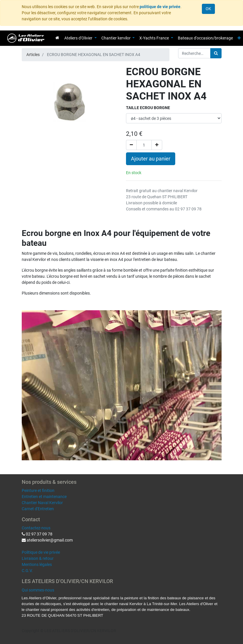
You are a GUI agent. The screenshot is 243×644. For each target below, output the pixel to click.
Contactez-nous (36, 528)
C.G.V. (27, 571)
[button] (239, 38)
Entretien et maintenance (44, 497)
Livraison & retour (38, 558)
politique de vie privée (160, 7)
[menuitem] (57, 38)
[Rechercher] (216, 53)
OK (208, 9)
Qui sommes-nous (38, 590)
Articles (33, 55)
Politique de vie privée (41, 552)
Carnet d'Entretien (38, 509)
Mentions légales (37, 564)
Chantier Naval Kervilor (42, 503)
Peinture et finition (38, 490)
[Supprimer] (131, 145)
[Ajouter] (157, 145)
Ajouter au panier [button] (151, 159)
